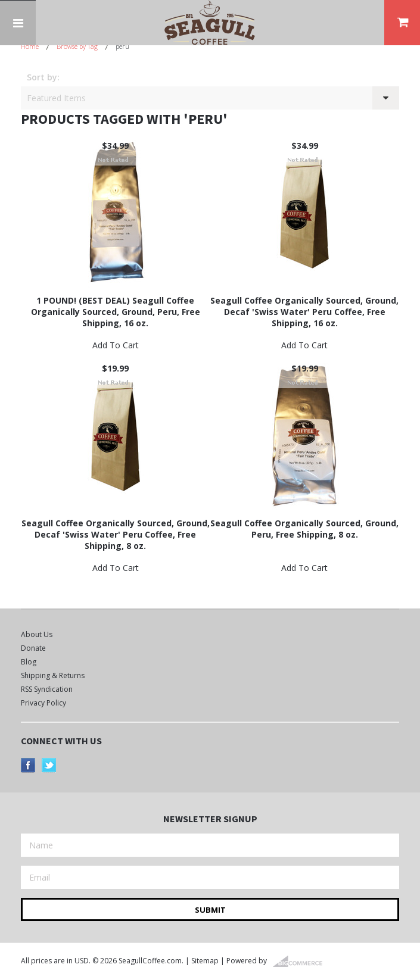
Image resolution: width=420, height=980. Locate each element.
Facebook (28, 765)
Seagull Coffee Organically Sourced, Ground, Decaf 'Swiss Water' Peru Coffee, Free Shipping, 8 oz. (116, 534)
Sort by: (43, 77)
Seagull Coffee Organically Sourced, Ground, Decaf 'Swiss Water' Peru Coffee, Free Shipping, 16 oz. (304, 312)
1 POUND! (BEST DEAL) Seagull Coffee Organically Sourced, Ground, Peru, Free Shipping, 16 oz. (116, 312)
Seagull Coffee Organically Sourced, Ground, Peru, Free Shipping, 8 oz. (304, 529)
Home (30, 46)
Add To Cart (116, 345)
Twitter (49, 765)
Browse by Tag (77, 46)
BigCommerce (301, 962)
